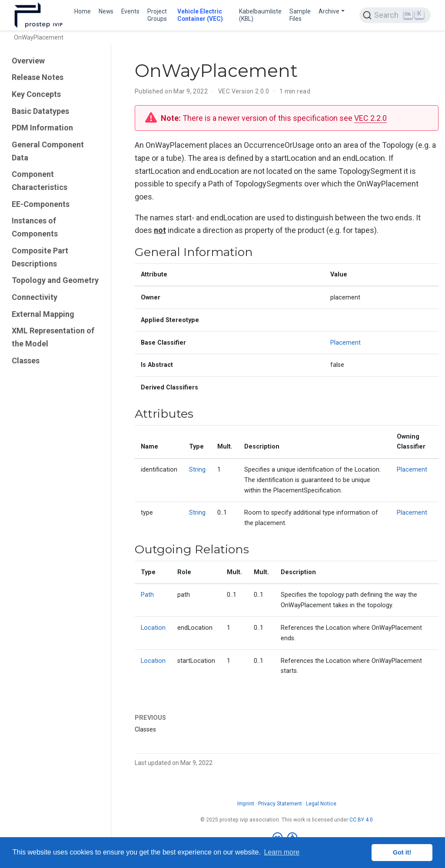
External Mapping (43, 314)
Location (153, 628)
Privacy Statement (280, 804)
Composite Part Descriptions (40, 257)
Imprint (246, 804)
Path (147, 595)
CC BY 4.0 (361, 820)
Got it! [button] (402, 852)
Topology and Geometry (55, 280)
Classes (26, 361)
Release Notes (38, 77)
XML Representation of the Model (53, 337)
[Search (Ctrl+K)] (395, 15)
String (197, 470)
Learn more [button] (282, 852)
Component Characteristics (40, 181)
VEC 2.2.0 (370, 118)
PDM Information (42, 128)
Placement (345, 343)
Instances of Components (35, 227)
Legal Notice (321, 804)
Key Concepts (36, 94)
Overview (28, 61)
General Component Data (48, 151)
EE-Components (41, 204)
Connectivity (35, 297)
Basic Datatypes (40, 111)
